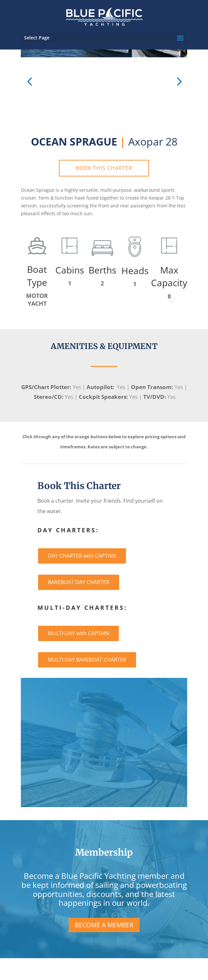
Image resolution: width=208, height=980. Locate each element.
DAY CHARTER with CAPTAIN (82, 556)
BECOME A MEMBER (104, 925)
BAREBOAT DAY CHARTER (79, 582)
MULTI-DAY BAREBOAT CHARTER (87, 660)
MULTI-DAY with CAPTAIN (78, 633)
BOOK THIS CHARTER (104, 168)
